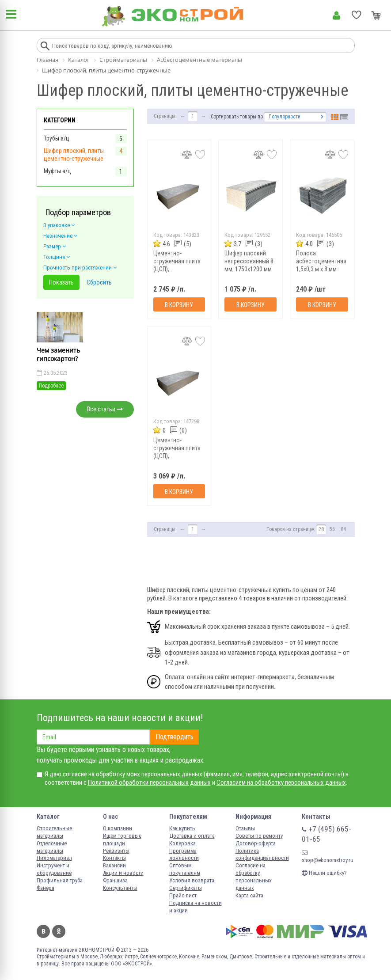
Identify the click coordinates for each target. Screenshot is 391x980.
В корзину (179, 305)
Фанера (46, 888)
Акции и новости (123, 873)
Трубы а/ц (57, 138)
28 (321, 529)
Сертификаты (186, 888)
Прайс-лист (183, 895)
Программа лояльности (184, 855)
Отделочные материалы (52, 847)
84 (343, 529)
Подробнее (51, 386)
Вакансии (114, 865)
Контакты (114, 858)
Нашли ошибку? (324, 873)
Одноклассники (59, 931)
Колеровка (182, 843)
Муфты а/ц (57, 171)
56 (332, 529)
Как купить (182, 828)
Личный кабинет (336, 15)
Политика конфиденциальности (262, 855)
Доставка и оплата (192, 836)
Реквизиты (116, 851)
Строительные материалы (54, 832)
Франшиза (115, 880)
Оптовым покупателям (185, 869)
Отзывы (245, 828)
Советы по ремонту (259, 836)
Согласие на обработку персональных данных (254, 877)
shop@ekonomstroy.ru (328, 857)
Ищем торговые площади (122, 839)
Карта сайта (249, 895)
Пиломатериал (54, 858)
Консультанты (120, 888)
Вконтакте (43, 931)
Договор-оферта (256, 843)
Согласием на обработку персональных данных (281, 782)
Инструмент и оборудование (54, 869)
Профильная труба (60, 880)
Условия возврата (192, 880)
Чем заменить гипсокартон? (58, 355)
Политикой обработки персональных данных (149, 782)
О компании (118, 828)
